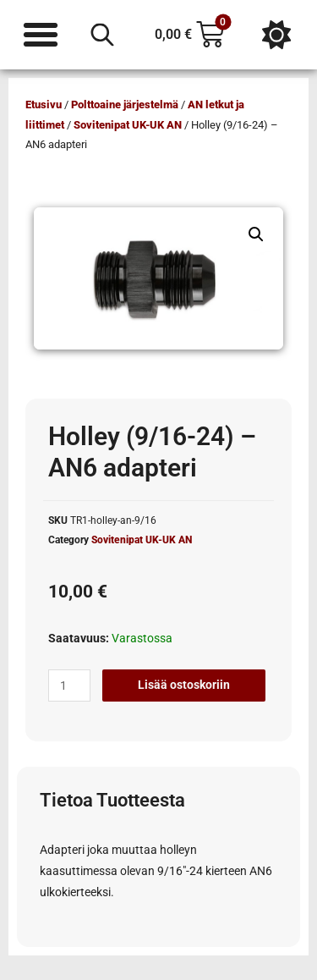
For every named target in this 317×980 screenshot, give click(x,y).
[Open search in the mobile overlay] (102, 35)
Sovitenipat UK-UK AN (128, 125)
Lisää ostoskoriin (184, 685)
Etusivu (44, 105)
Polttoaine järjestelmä (125, 105)
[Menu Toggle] (41, 35)
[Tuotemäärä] (69, 685)
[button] (256, 234)
